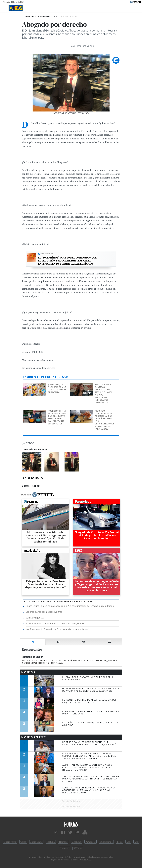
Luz (128, 842)
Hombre (63, 842)
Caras (23, 842)
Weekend (76, 842)
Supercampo (106, 842)
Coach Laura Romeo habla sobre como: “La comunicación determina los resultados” (70, 606)
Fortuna (51, 842)
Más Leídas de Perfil (34, 737)
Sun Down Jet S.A (35, 618)
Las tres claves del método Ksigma (44, 612)
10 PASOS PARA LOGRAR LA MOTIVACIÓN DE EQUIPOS (55, 623)
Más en (37, 495)
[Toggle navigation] (5, 8)
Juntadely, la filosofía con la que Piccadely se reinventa (57, 388)
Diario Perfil (10, 842)
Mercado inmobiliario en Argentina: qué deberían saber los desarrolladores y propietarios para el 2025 (105, 420)
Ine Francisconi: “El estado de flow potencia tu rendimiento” (57, 629)
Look (120, 842)
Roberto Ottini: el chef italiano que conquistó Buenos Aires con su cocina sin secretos (57, 417)
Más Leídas (28, 672)
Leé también (47, 254)
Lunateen (64, 848)
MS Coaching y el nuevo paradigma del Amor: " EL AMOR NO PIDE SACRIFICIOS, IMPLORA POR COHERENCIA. (104, 393)
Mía (136, 842)
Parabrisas (91, 842)
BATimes (78, 848)
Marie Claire (36, 842)
